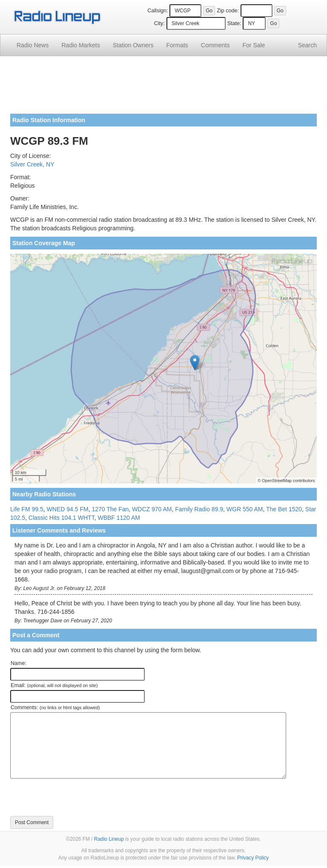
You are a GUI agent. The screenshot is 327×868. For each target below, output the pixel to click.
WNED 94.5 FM (68, 509)
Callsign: (158, 11)
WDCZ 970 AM (152, 509)
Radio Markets (80, 45)
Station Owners (133, 45)
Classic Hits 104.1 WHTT (62, 518)
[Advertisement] (163, 88)
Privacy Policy (253, 858)
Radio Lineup (109, 839)
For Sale (254, 45)
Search (307, 45)
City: (159, 23)
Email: (54, 685)
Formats (177, 45)
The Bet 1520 (284, 509)
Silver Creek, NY (32, 164)
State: (234, 23)
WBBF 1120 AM (119, 518)
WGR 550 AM (245, 509)
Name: (19, 663)
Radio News (33, 45)
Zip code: (228, 11)
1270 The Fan (110, 509)
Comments (215, 45)
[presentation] (75, 797)
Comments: (55, 708)
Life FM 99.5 (27, 509)
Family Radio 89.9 (199, 509)
